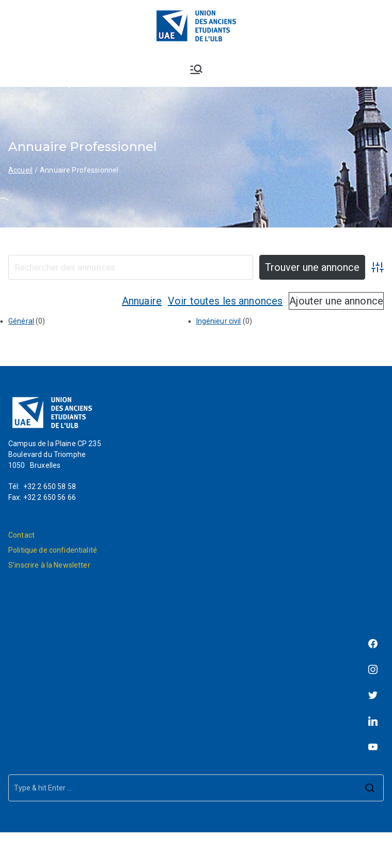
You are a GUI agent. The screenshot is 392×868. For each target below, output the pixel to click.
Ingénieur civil (219, 321)
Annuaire (142, 301)
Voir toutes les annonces (225, 301)
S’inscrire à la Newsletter (49, 565)
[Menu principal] (196, 69)
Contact (21, 535)
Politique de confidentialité (53, 550)
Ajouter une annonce (336, 301)
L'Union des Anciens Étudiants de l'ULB (225, 850)
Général (21, 321)
